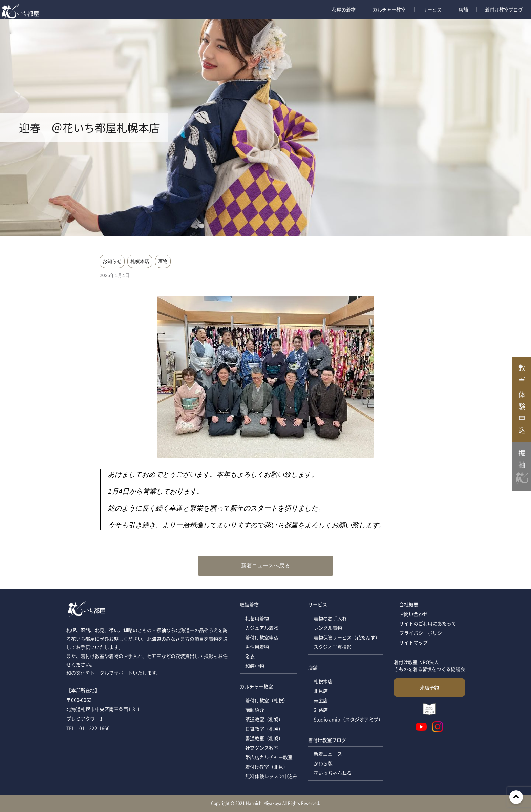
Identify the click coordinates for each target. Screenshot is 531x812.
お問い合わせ (413, 614)
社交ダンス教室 (261, 748)
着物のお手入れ (330, 619)
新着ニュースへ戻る (265, 566)
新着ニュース (327, 754)
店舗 (463, 9)
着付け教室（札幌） (266, 701)
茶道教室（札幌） (264, 720)
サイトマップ (413, 643)
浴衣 (250, 657)
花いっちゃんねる (332, 773)
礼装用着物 (257, 619)
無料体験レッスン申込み (271, 776)
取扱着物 (249, 605)
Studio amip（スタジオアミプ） (348, 720)
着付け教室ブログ (504, 9)
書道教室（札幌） (264, 738)
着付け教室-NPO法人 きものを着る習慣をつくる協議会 (429, 665)
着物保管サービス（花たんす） (346, 638)
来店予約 (429, 687)
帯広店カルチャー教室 (269, 757)
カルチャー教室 (389, 9)
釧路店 (320, 710)
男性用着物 (257, 647)
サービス (432, 9)
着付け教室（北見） (266, 767)
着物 (163, 261)
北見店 (320, 691)
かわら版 (323, 764)
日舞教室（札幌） (264, 729)
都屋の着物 (344, 9)
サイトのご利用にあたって (428, 624)
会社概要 (409, 605)
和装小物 (254, 666)
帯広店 (320, 701)
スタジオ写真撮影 (332, 647)
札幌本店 (140, 261)
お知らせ (112, 261)
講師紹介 (254, 710)
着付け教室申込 (261, 638)
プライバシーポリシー (423, 633)
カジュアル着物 (261, 628)
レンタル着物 (327, 628)
